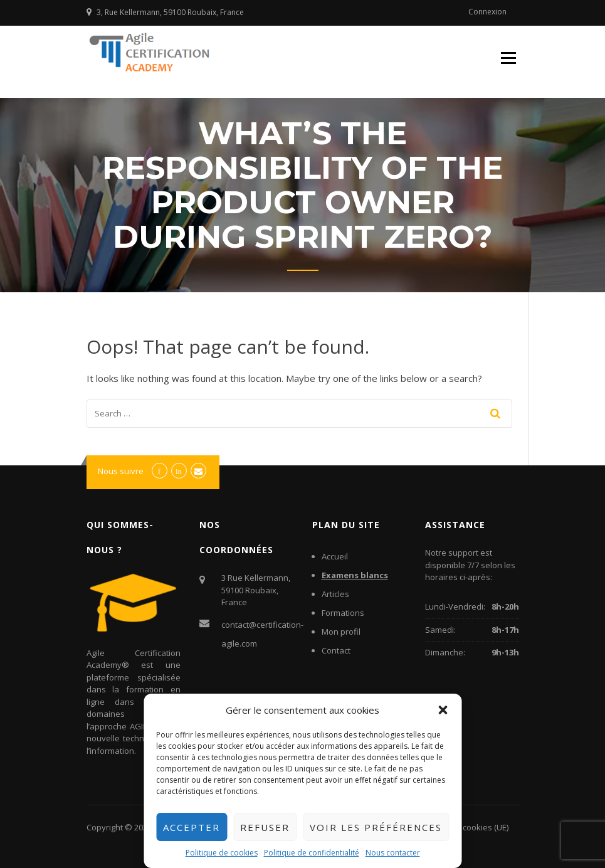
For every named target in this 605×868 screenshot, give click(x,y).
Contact (336, 650)
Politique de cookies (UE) (462, 827)
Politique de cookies (222, 853)
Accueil (335, 556)
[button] (443, 710)
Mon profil (341, 632)
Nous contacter (393, 853)
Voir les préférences (376, 827)
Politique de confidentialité (312, 853)
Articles (335, 594)
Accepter (192, 827)
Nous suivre (121, 471)
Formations (343, 613)
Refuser (265, 827)
